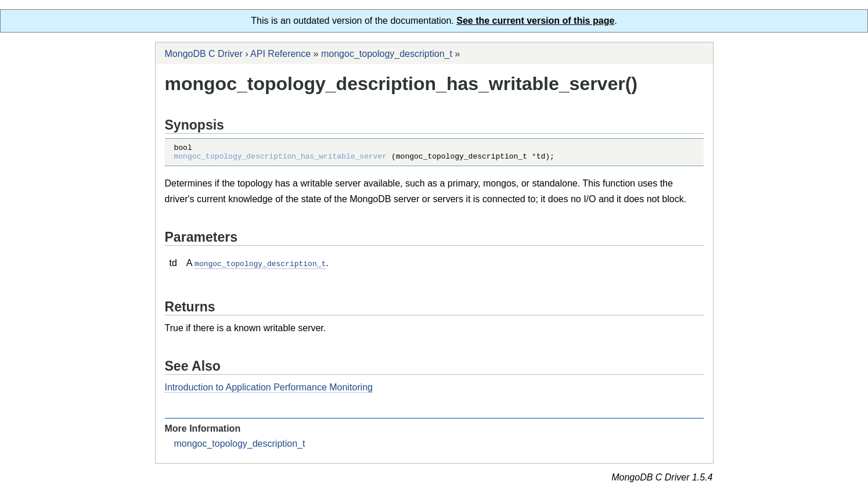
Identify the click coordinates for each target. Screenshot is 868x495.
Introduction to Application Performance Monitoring (269, 390)
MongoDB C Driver (204, 54)
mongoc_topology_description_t (387, 54)
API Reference (280, 54)
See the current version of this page (535, 21)
